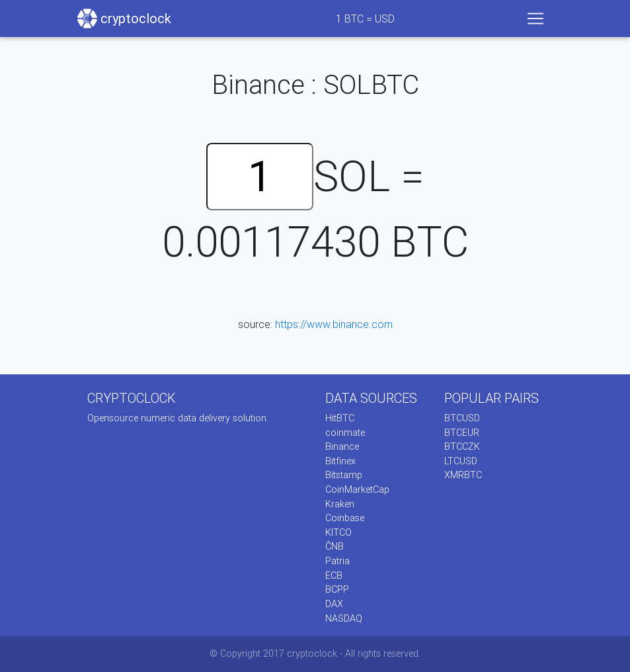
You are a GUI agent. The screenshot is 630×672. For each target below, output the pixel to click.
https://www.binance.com (334, 324)
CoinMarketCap (357, 489)
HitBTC (340, 418)
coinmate (345, 433)
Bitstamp (344, 475)
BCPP (337, 589)
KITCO (338, 532)
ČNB (335, 546)
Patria (337, 561)
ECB (334, 575)
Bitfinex (340, 461)
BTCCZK (462, 446)
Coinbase (345, 518)
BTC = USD (365, 19)
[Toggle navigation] (535, 19)
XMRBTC (463, 475)
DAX (334, 604)
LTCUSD (461, 461)
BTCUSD (462, 418)
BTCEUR (462, 433)
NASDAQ (344, 618)
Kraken (340, 504)
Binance (342, 446)
